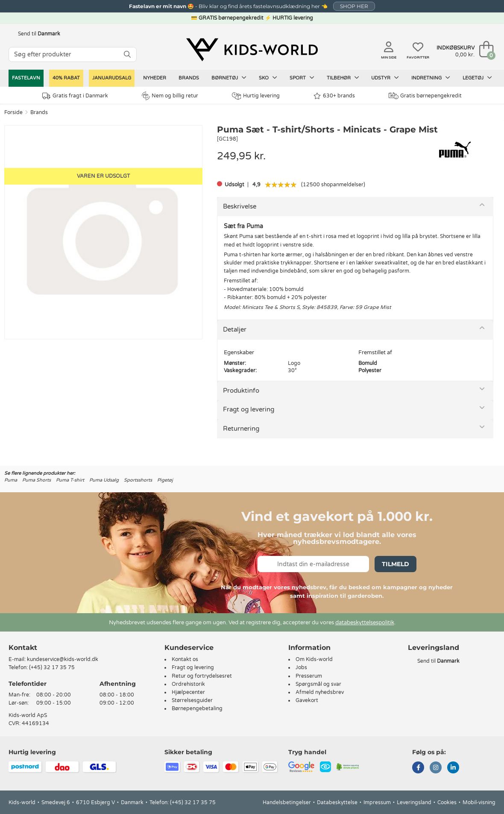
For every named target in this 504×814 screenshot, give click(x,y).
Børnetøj (229, 78)
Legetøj (477, 78)
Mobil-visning (479, 802)
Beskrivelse (240, 206)
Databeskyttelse (337, 802)
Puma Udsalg (104, 480)
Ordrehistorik (188, 684)
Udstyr (385, 78)
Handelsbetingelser (287, 802)
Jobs (301, 667)
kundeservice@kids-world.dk (63, 659)
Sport (302, 78)
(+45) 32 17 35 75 (52, 667)
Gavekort (307, 700)
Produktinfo (241, 391)
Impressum (377, 802)
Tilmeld (396, 564)
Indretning (431, 78)
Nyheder (155, 78)
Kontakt (23, 648)
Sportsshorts (138, 480)
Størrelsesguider (192, 700)
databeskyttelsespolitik (365, 623)
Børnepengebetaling (197, 708)
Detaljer (235, 329)
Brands (189, 78)
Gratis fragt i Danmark (75, 96)
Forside (13, 112)
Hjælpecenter (188, 692)
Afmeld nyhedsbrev (320, 692)
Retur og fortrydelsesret (202, 676)
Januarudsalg (112, 78)
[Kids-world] (252, 50)
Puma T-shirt (70, 480)
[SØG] (127, 54)
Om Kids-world (314, 659)
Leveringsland (414, 802)
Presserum (309, 676)
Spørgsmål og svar (318, 684)
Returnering (241, 429)
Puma (11, 480)
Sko (268, 78)
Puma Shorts (37, 480)
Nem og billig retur (170, 96)
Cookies (447, 802)
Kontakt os (185, 659)
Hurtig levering (256, 96)
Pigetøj (165, 480)
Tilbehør (343, 78)
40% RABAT (66, 78)
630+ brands (334, 96)
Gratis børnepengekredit (425, 96)
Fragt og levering (249, 409)
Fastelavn (26, 78)
